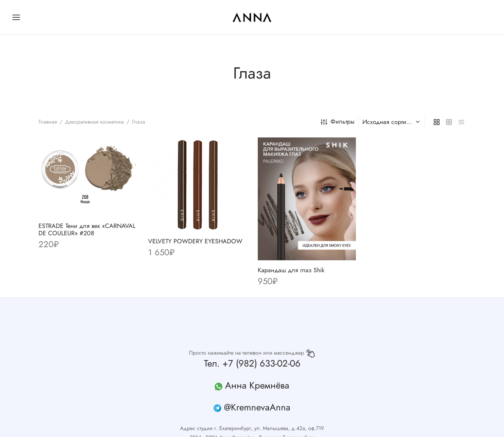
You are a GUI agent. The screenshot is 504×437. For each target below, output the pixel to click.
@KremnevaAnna (257, 407)
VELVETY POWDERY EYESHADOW (195, 242)
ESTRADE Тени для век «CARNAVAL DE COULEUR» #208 (87, 229)
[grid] (437, 122)
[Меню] (16, 17)
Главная (48, 122)
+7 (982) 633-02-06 (261, 363)
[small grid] (449, 122)
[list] (461, 122)
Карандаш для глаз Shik (291, 270)
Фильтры (337, 121)
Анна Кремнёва (257, 385)
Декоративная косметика (94, 122)
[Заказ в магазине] (392, 122)
